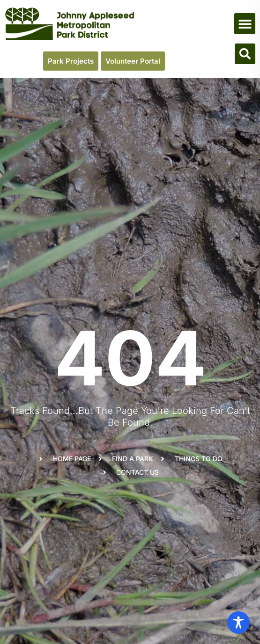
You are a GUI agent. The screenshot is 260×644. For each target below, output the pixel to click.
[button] (245, 24)
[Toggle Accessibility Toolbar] (238, 622)
